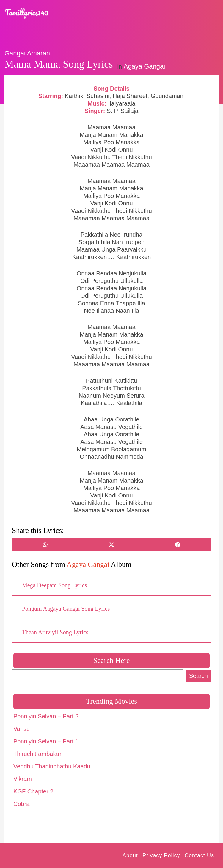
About (130, 855)
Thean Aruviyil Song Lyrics (55, 632)
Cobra (21, 804)
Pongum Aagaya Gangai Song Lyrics (66, 609)
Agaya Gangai (144, 66)
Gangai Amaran (27, 53)
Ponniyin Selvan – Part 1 (46, 741)
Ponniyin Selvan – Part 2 (46, 716)
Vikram (23, 779)
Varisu (22, 729)
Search (198, 676)
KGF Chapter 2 (33, 791)
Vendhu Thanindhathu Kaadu (52, 766)
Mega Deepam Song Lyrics (54, 585)
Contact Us (199, 855)
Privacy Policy (161, 855)
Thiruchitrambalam (38, 754)
